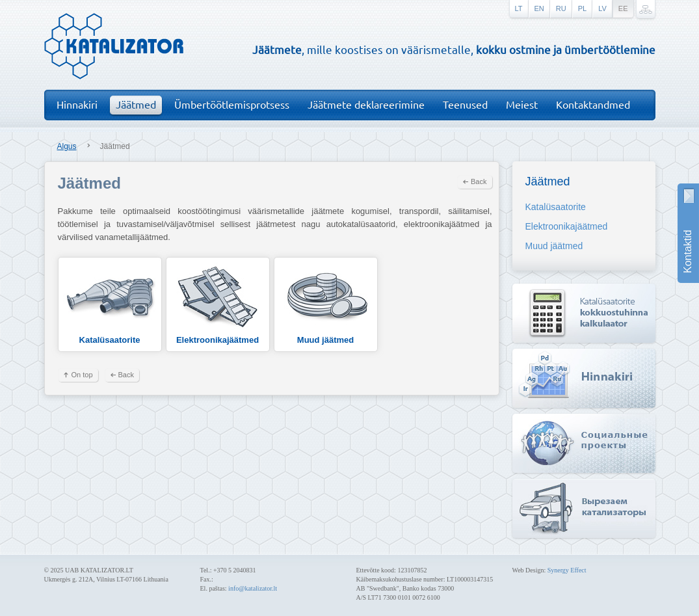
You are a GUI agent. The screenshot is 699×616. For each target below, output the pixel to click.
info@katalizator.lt (253, 588)
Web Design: (530, 570)
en (539, 8)
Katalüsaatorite (110, 303)
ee (623, 8)
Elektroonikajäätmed (218, 303)
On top (82, 375)
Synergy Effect (567, 570)
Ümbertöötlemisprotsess (232, 104)
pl (582, 8)
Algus (67, 146)
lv (602, 8)
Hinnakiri (77, 104)
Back (479, 181)
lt (519, 8)
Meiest (522, 104)
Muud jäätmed (326, 303)
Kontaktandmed (593, 104)
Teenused (465, 104)
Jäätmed (136, 104)
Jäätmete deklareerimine (366, 104)
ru (561, 8)
